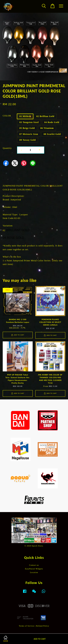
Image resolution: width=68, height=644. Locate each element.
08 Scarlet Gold (52, 134)
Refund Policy (43, 626)
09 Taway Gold (28, 140)
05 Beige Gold (27, 128)
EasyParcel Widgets (34, 569)
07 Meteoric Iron (29, 134)
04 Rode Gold (52, 122)
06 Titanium (47, 128)
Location (34, 572)
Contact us (34, 565)
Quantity (7, 148)
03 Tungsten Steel (29, 122)
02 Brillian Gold (45, 116)
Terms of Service (27, 626)
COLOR (7, 116)
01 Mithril (25, 116)
